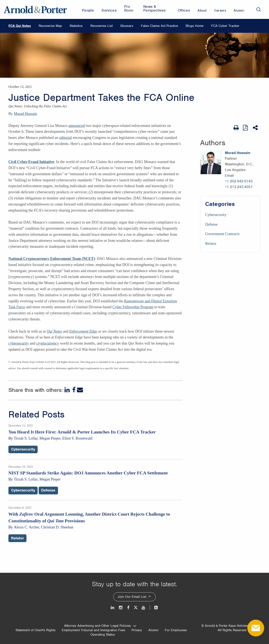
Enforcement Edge (83, 331)
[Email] (80, 390)
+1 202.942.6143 (239, 181)
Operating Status (103, 635)
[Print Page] (236, 128)
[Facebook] (74, 390)
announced (76, 126)
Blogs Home (194, 26)
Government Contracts (222, 234)
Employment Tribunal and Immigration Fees (94, 630)
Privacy (137, 630)
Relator (211, 244)
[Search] (258, 9)
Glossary (127, 26)
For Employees (176, 630)
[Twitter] (136, 608)
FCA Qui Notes (20, 26)
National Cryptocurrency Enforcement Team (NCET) (52, 259)
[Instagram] (121, 608)
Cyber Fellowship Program (133, 307)
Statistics (76, 26)
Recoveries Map (50, 26)
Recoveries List (102, 26)
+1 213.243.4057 (239, 187)
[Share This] (256, 128)
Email (229, 175)
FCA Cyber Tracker (225, 26)
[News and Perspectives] (154, 608)
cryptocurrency (48, 343)
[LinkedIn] (68, 390)
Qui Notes (54, 331)
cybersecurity (19, 343)
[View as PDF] (246, 128)
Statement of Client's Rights (36, 630)
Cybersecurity (216, 215)
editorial (65, 138)
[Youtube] (144, 608)
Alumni (153, 630)
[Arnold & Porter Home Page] (35, 9)
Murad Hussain (26, 114)
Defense (211, 224)
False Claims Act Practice (160, 26)
